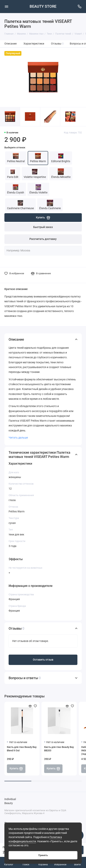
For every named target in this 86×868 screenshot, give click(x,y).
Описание (11, 44)
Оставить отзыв (43, 660)
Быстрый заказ (43, 227)
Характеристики (34, 44)
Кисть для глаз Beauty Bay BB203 (59, 749)
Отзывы (57, 44)
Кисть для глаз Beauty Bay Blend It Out (22, 749)
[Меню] (6, 7)
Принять (43, 855)
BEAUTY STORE (43, 6)
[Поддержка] (80, 7)
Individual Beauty (10, 801)
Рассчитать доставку (43, 239)
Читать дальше (18, 438)
